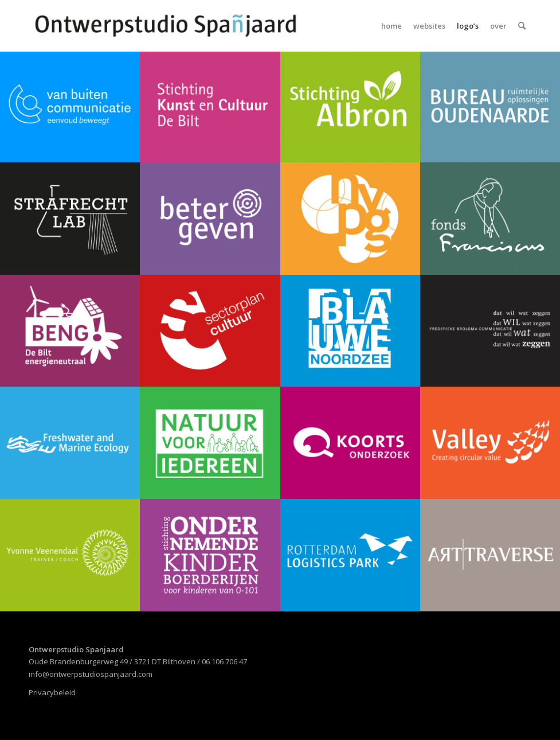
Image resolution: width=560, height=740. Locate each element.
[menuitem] (391, 26)
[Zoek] (522, 26)
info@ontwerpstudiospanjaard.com (91, 674)
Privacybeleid (52, 692)
